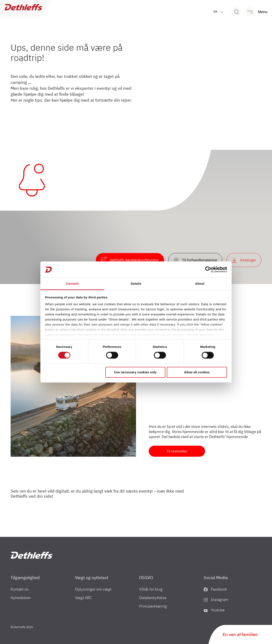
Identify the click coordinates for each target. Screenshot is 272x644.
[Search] (236, 12)
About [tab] (200, 283)
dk (219, 12)
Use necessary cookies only (135, 372)
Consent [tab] (72, 283)
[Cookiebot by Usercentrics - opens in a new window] (208, 270)
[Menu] (254, 12)
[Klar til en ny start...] (73, 386)
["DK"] (32, 555)
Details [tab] (136, 283)
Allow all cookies (197, 372)
